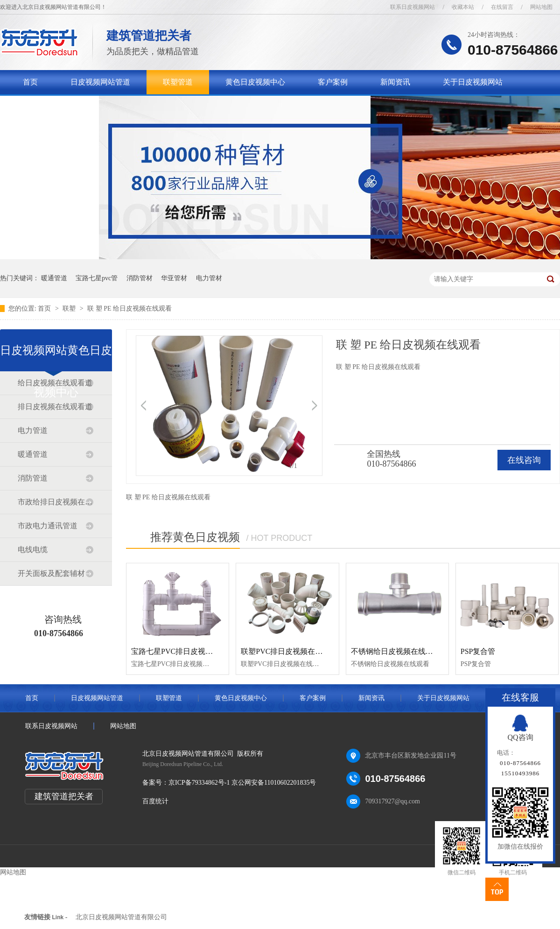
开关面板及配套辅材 (51, 573)
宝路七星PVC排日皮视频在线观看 (187, 651)
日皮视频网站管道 (100, 82)
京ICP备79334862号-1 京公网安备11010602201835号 (242, 783)
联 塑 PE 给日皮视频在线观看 (129, 308)
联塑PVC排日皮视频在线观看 (289, 651)
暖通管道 (54, 278)
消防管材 (140, 278)
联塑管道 (178, 82)
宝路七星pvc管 (97, 278)
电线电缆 (33, 550)
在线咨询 (524, 460)
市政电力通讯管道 (48, 526)
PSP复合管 (478, 651)
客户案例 (333, 82)
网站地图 (541, 7)
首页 (30, 82)
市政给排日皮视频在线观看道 (56, 502)
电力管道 (33, 430)
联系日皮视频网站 (413, 7)
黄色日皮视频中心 (255, 82)
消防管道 (33, 478)
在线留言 (502, 7)
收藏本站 (463, 7)
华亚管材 (174, 278)
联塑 (70, 308)
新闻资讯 (395, 82)
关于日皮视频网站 (473, 82)
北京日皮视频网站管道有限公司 (121, 917)
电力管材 (209, 278)
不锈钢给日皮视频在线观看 (396, 651)
